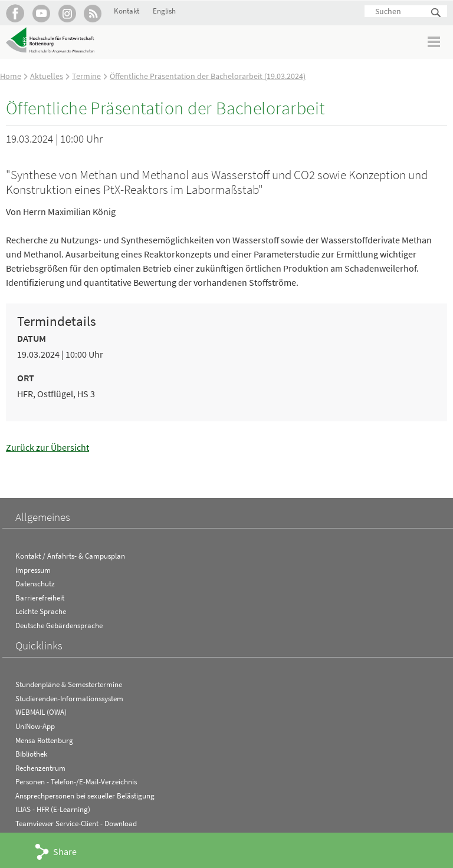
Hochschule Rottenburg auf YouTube (41, 13)
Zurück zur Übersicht (47, 447)
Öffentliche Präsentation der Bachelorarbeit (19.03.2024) (208, 76)
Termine (86, 76)
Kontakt (127, 11)
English (164, 11)
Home (11, 76)
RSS (93, 13)
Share (65, 852)
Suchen (436, 13)
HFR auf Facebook (15, 13)
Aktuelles (47, 76)
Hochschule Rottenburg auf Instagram (67, 13)
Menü (434, 42)
